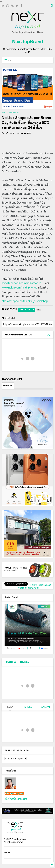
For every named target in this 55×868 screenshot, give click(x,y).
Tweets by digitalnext (28, 588)
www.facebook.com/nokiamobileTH (23, 283)
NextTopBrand (28, 42)
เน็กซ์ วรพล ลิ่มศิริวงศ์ (14, 794)
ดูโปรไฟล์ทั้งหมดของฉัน (16, 799)
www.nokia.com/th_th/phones (19, 288)
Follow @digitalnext (41, 585)
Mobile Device (14, 113)
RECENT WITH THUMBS (17, 662)
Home (4, 113)
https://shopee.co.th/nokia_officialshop (25, 301)
